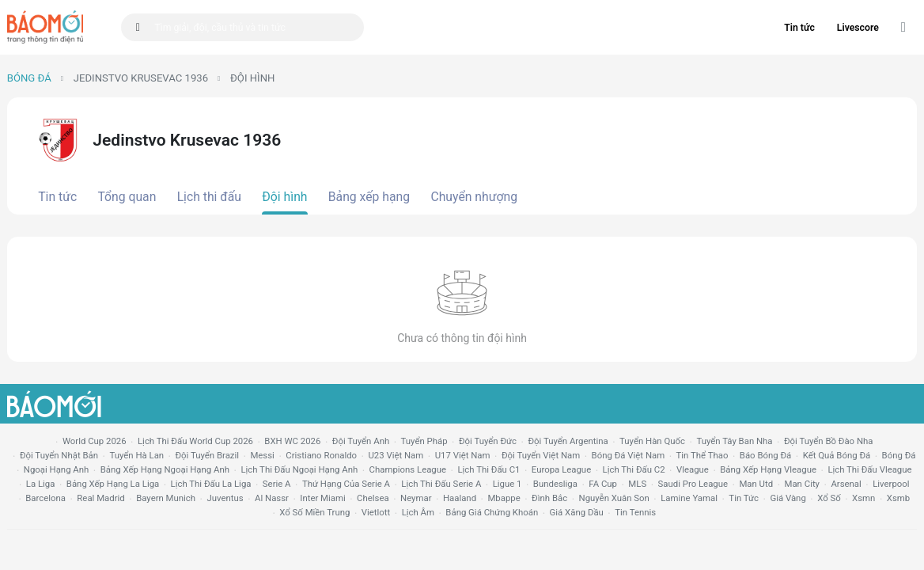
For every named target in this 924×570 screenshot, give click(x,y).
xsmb (898, 498)
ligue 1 (507, 484)
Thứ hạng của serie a (346, 484)
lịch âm (418, 512)
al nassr (272, 498)
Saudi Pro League (693, 484)
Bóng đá (29, 78)
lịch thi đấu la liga (211, 484)
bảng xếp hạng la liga (113, 484)
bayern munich (166, 498)
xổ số (829, 498)
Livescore (858, 28)
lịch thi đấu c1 (489, 469)
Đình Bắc (549, 498)
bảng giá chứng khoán (492, 512)
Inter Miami (322, 498)
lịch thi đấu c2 (634, 469)
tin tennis (635, 512)
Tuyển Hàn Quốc (652, 441)
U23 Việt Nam (396, 455)
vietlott (376, 512)
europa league (561, 469)
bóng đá (899, 455)
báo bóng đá (765, 455)
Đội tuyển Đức (488, 441)
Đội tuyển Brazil (207, 455)
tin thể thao (702, 455)
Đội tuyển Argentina (568, 441)
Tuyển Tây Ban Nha (734, 441)
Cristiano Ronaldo (321, 455)
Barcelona (45, 498)
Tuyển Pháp (424, 441)
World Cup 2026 (95, 441)
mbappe (504, 498)
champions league (408, 469)
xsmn (863, 498)
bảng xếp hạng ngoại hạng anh (165, 469)
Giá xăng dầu (577, 512)
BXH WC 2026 (292, 441)
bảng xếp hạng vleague (768, 469)
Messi (262, 455)
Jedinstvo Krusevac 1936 (141, 78)
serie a (277, 484)
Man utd (756, 484)
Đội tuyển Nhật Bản (59, 455)
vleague (693, 469)
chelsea (373, 498)
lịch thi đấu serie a (441, 484)
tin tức (744, 498)
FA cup (603, 484)
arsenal (846, 484)
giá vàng (788, 498)
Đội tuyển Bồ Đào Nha (829, 441)
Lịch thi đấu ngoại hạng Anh (299, 469)
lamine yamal (689, 498)
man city (803, 484)
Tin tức (799, 28)
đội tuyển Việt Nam (541, 455)
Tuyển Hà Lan (136, 455)
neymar (416, 498)
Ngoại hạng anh (57, 469)
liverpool (891, 484)
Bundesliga (555, 484)
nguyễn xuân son (614, 498)
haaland (460, 498)
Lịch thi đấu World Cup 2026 (195, 441)
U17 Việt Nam (463, 455)
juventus (225, 498)
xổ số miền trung (314, 512)
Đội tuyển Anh (361, 441)
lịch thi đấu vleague (869, 469)
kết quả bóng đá (837, 455)
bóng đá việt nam (629, 455)
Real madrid (100, 498)
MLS (637, 484)
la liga (41, 484)
